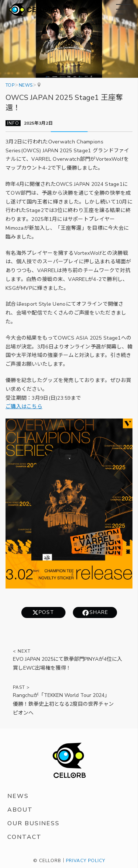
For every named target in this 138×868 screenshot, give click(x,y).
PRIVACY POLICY (86, 861)
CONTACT (24, 837)
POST (46, 612)
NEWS (18, 796)
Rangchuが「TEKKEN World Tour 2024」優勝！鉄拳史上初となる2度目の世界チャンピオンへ (63, 704)
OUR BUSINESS (33, 823)
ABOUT (20, 810)
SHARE (99, 612)
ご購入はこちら (24, 407)
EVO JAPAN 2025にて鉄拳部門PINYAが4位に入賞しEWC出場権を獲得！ (68, 664)
